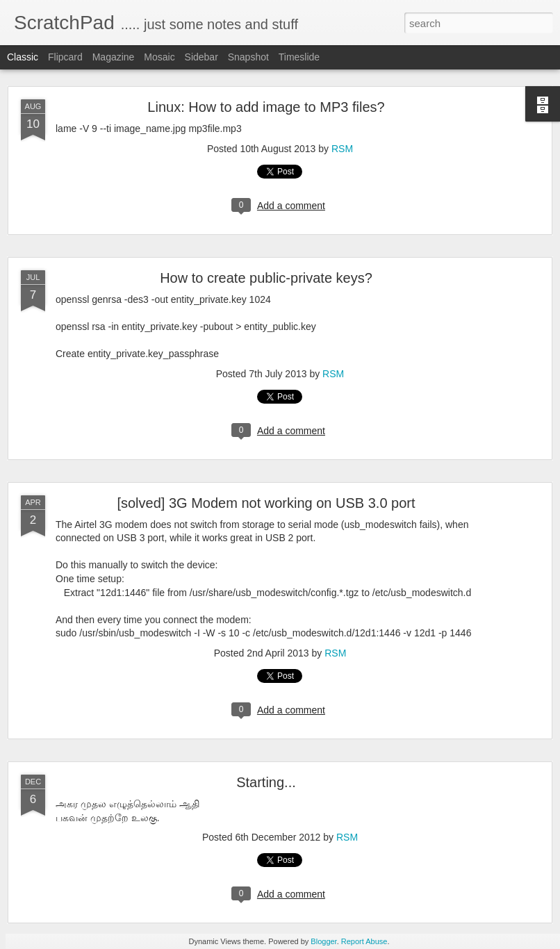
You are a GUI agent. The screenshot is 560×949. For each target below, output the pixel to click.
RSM (342, 149)
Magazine (114, 57)
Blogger (323, 941)
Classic (23, 57)
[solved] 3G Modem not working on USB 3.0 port (266, 503)
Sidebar (201, 57)
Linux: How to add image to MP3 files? (266, 107)
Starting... (266, 782)
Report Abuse (364, 941)
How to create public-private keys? (266, 278)
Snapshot (248, 57)
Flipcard (65, 57)
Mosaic (159, 57)
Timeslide (299, 57)
